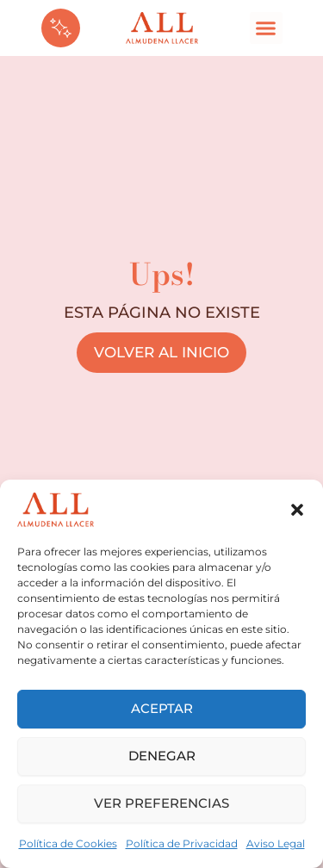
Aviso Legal (276, 843)
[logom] (162, 28)
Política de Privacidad (182, 843)
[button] (297, 510)
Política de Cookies (68, 843)
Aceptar (162, 708)
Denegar (162, 756)
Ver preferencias (161, 803)
